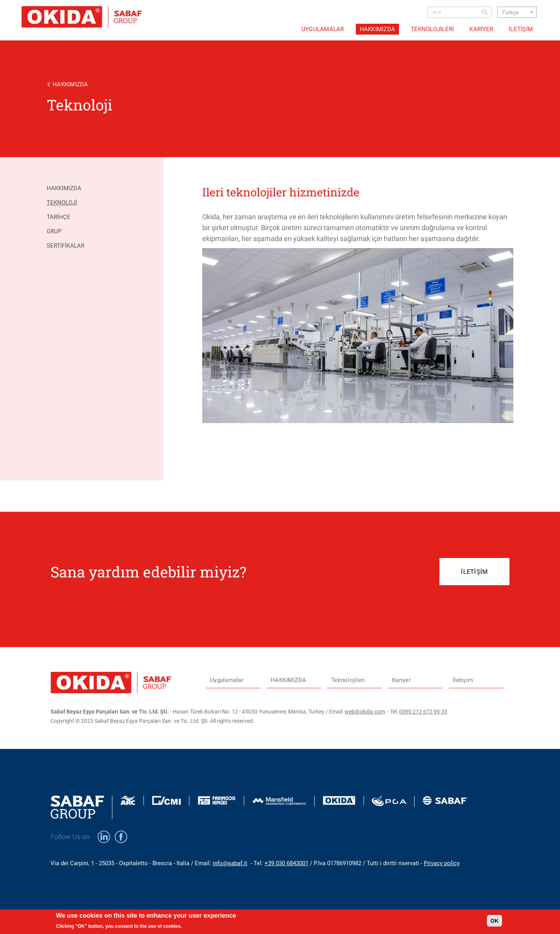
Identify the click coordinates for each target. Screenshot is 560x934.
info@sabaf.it (230, 863)
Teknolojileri (432, 29)
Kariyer (481, 29)
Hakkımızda (64, 188)
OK (494, 921)
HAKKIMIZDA (378, 29)
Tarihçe (59, 217)
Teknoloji (62, 203)
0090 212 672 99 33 (423, 712)
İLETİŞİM (474, 572)
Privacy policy (442, 863)
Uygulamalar (323, 29)
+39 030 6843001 (286, 863)
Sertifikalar (66, 246)
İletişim (521, 29)
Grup (54, 231)
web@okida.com (365, 712)
